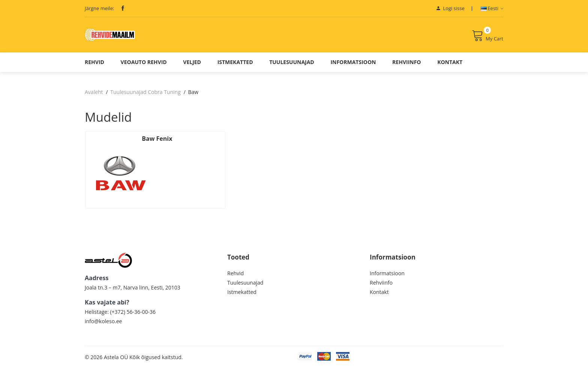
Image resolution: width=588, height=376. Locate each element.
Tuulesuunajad (292, 68)
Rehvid (94, 68)
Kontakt (450, 68)
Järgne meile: (99, 8)
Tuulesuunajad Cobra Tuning (145, 98)
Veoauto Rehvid (144, 68)
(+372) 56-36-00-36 (133, 319)
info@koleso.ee (103, 329)
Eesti (492, 8)
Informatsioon (353, 68)
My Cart (487, 39)
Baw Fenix (118, 144)
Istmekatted (235, 68)
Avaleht (94, 98)
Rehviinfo (406, 68)
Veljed (192, 68)
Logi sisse (451, 8)
